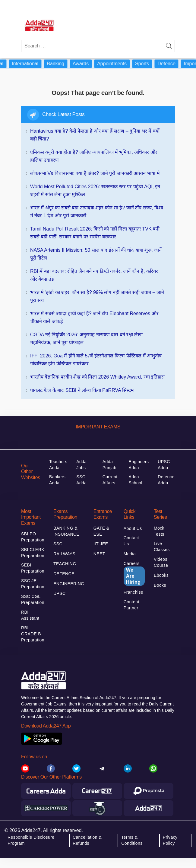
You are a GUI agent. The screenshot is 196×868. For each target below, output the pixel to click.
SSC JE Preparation (33, 584)
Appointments (115, 64)
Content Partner (131, 605)
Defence (170, 64)
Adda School (136, 480)
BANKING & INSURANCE (66, 531)
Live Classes (162, 547)
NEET (99, 554)
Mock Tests (159, 531)
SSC (58, 544)
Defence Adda (166, 480)
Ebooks (161, 575)
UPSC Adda (164, 465)
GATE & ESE (101, 531)
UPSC (60, 593)
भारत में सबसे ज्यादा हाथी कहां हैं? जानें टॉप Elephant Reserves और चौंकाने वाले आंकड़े (94, 317)
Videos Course (161, 562)
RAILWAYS (64, 554)
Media (130, 554)
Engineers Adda (139, 465)
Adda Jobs (81, 465)
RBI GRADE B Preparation (33, 634)
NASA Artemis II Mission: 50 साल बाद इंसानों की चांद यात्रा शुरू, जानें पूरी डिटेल (96, 254)
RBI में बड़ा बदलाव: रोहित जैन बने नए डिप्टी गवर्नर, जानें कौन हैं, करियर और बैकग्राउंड (94, 275)
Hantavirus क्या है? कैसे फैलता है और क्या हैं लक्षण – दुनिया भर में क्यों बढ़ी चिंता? (95, 135)
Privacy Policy (170, 840)
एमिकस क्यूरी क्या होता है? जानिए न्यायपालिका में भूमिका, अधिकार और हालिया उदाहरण (94, 156)
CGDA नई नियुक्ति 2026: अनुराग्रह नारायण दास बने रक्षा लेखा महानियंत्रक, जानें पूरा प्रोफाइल (86, 339)
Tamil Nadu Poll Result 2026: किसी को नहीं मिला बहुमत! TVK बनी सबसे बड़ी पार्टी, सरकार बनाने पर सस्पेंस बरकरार (95, 233)
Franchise (133, 592)
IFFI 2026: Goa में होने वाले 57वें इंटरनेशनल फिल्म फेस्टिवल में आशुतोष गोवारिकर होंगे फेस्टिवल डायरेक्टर (96, 360)
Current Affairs (110, 480)
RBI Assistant (30, 615)
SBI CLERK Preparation (33, 553)
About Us (133, 528)
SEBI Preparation (33, 568)
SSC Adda (81, 480)
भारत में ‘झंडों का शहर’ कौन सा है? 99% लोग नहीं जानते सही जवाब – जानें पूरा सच (97, 296)
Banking (59, 64)
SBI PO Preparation (33, 537)
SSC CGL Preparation (33, 599)
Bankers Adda (57, 480)
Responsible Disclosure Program (31, 840)
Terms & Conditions (132, 840)
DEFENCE (64, 574)
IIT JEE (101, 544)
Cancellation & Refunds (87, 840)
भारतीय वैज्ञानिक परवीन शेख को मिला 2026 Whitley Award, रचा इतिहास (97, 377)
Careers (134, 573)
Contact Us (131, 541)
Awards (84, 64)
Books (160, 585)
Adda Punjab (109, 465)
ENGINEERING (69, 584)
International (28, 64)
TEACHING (65, 564)
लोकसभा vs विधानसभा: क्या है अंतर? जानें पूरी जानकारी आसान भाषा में (95, 173)
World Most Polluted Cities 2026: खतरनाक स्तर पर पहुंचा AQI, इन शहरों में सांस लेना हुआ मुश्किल (95, 190)
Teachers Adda (58, 465)
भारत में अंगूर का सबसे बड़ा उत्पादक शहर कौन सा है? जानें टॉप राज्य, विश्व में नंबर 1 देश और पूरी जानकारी (97, 212)
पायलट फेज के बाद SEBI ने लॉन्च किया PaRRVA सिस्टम (82, 390)
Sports (145, 64)
